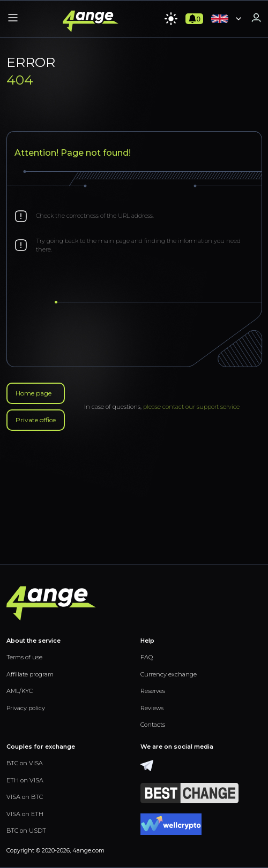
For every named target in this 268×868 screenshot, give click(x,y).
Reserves (153, 691)
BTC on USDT (26, 831)
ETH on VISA (25, 780)
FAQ (147, 657)
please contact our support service (191, 407)
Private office (36, 420)
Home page (33, 393)
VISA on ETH (25, 814)
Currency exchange (169, 674)
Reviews (152, 708)
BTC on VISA (25, 763)
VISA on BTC (25, 797)
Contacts (153, 725)
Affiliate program (30, 674)
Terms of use (24, 657)
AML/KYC (20, 691)
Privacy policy (26, 708)
